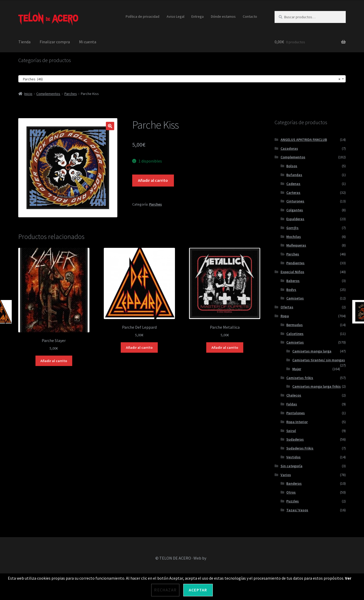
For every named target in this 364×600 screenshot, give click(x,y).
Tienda (24, 42)
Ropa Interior (297, 422)
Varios (286, 475)
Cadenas (293, 184)
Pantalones (296, 413)
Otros (291, 492)
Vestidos (293, 457)
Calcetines (295, 334)
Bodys (291, 290)
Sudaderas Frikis (300, 448)
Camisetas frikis (300, 378)
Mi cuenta (88, 42)
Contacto (250, 16)
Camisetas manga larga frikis (317, 386)
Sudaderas (295, 439)
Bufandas (294, 175)
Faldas (292, 404)
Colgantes (295, 210)
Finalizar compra (55, 42)
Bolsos (292, 166)
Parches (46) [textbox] (180, 79)
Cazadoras (289, 148)
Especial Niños (292, 272)
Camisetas (295, 298)
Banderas (294, 483)
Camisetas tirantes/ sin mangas (319, 360)
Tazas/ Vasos (297, 510)
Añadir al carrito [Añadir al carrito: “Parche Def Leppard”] (139, 347)
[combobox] (182, 79)
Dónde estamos (223, 16)
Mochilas (294, 237)
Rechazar (165, 590)
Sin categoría (292, 466)
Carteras (293, 193)
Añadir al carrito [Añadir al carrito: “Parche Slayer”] (54, 361)
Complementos (48, 94)
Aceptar (198, 590)
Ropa (285, 316)
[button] (110, 126)
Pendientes (295, 263)
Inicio (28, 94)
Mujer (297, 369)
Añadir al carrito (153, 180)
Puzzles (293, 501)
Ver (348, 578)
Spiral (291, 431)
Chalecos (294, 395)
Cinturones (295, 201)
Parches (71, 94)
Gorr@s (292, 228)
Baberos (293, 281)
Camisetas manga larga (312, 351)
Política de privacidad (142, 16)
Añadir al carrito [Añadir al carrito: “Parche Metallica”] (225, 347)
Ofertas (287, 307)
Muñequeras (296, 245)
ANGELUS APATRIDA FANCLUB (304, 140)
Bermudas (295, 325)
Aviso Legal (175, 16)
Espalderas (295, 219)
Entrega (198, 16)
